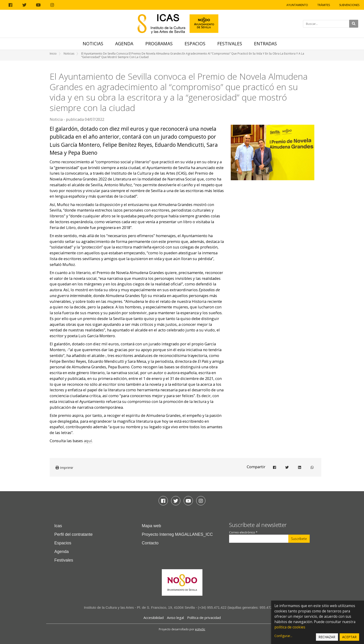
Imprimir (64, 467)
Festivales (230, 44)
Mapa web (151, 526)
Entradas (265, 44)
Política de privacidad (204, 618)
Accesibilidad (154, 618)
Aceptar (349, 637)
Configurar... (283, 636)
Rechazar (327, 637)
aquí (88, 441)
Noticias (93, 44)
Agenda (124, 44)
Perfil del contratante (73, 534)
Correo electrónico (243, 532)
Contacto (150, 543)
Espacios (195, 44)
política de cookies (290, 627)
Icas (58, 526)
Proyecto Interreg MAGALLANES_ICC (177, 534)
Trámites (324, 5)
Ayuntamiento (297, 5)
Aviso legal (175, 618)
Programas (159, 44)
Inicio (53, 54)
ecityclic (200, 629)
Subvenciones (349, 5)
